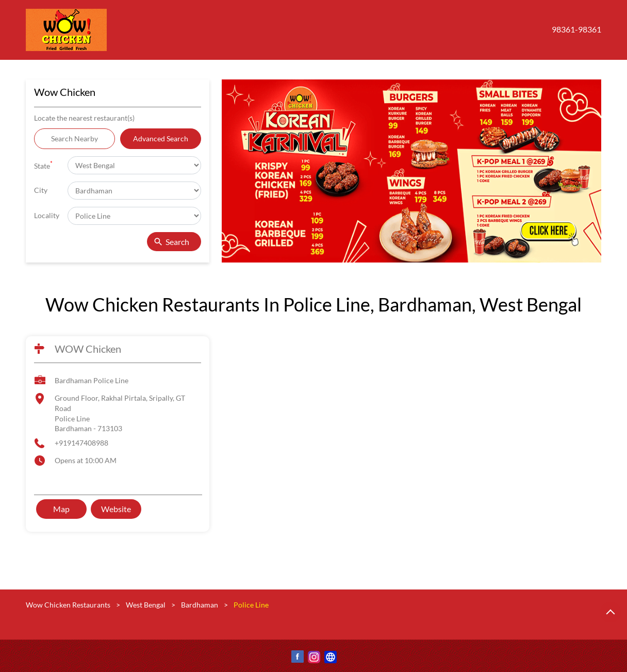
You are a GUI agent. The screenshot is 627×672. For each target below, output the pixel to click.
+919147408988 (81, 443)
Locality (47, 215)
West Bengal (146, 605)
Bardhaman (200, 605)
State (43, 165)
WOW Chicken (88, 349)
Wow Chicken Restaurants (69, 605)
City (41, 190)
